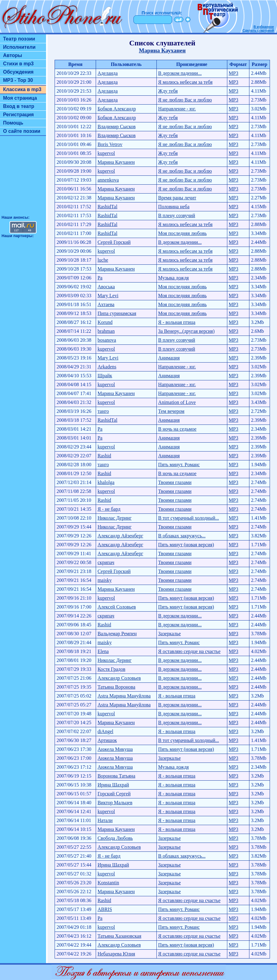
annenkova (108, 180)
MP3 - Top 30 (18, 80)
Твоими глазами (175, 482)
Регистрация (18, 115)
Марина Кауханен (162, 50)
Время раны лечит (177, 198)
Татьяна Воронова (116, 687)
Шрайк (105, 376)
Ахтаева (106, 304)
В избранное (264, 27)
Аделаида (108, 73)
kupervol (106, 153)
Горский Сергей (114, 794)
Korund (105, 322)
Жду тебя (168, 91)
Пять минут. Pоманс (179, 465)
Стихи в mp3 (18, 64)
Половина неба (174, 207)
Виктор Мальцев (115, 803)
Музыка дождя (174, 278)
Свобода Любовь (115, 838)
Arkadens (107, 367)
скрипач (106, 562)
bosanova (107, 340)
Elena (103, 651)
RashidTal (108, 207)
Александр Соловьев (119, 678)
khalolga (106, 482)
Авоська (106, 287)
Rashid (104, 456)
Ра (100, 278)
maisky (105, 580)
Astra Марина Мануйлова (124, 696)
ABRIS (105, 909)
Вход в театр (19, 106)
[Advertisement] (23, 178)
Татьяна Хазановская (119, 936)
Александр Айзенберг (120, 536)
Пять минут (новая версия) (186, 545)
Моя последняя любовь (183, 233)
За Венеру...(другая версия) (187, 331)
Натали (105, 820)
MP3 (234, 73)
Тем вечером (171, 411)
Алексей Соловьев (117, 607)
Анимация (169, 358)
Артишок (107, 740)
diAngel (106, 731)
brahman (106, 331)
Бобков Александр (117, 109)
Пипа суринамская (117, 313)
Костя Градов (112, 669)
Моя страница (20, 98)
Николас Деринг (115, 518)
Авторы (13, 55)
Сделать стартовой (258, 30)
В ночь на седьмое (177, 429)
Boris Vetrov (110, 144)
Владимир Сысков (117, 127)
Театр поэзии (19, 39)
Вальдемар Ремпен (117, 634)
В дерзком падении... (180, 73)
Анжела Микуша (115, 749)
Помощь (13, 123)
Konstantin (108, 883)
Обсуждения (18, 72)
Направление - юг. (177, 109)
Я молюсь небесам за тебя (185, 82)
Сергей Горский (114, 242)
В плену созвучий (177, 215)
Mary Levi (108, 296)
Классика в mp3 (22, 89)
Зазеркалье (170, 634)
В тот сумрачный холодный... (189, 518)
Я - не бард (109, 509)
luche (103, 260)
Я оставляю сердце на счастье (189, 651)
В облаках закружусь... (182, 536)
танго (103, 411)
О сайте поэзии (22, 131)
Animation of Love (177, 402)
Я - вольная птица (177, 322)
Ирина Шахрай (113, 785)
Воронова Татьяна (116, 776)
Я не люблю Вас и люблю (185, 100)
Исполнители (19, 47)
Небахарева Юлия (116, 954)
